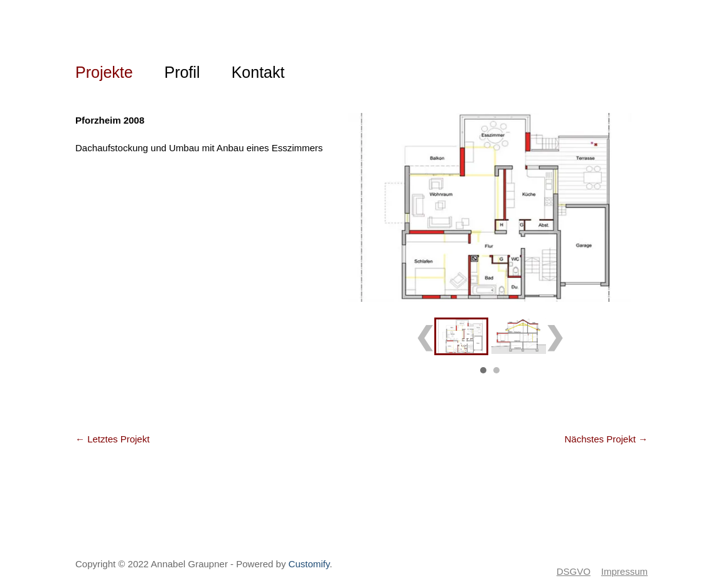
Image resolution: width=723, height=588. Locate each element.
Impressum (624, 571)
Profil (182, 72)
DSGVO (574, 571)
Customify (309, 564)
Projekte (104, 72)
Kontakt (258, 72)
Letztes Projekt (112, 439)
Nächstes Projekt (606, 439)
